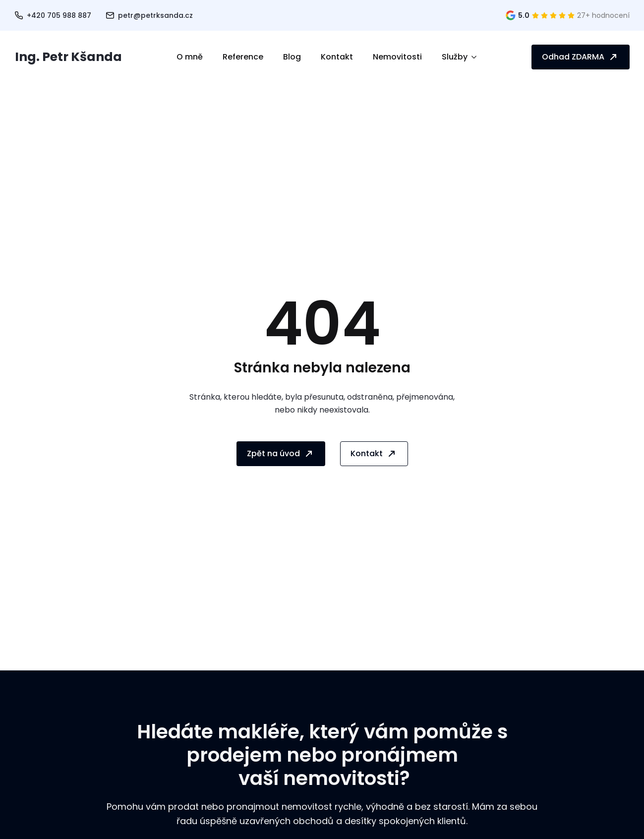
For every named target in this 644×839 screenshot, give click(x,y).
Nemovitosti (397, 57)
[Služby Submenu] (477, 57)
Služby (455, 57)
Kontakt (337, 57)
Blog (292, 57)
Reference (243, 57)
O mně (190, 57)
